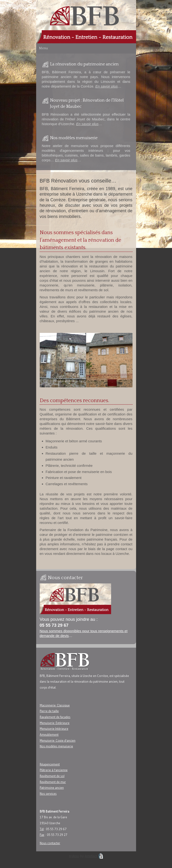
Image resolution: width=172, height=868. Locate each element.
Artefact (91, 856)
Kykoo (74, 856)
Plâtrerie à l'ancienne (54, 770)
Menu (43, 48)
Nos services (48, 794)
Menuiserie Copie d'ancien (58, 740)
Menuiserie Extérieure (55, 723)
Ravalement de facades (55, 717)
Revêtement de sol (52, 776)
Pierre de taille (49, 711)
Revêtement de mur (53, 782)
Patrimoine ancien (52, 788)
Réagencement (50, 764)
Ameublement (49, 735)
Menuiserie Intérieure (54, 729)
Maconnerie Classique (55, 705)
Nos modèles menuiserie (56, 746)
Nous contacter (50, 843)
